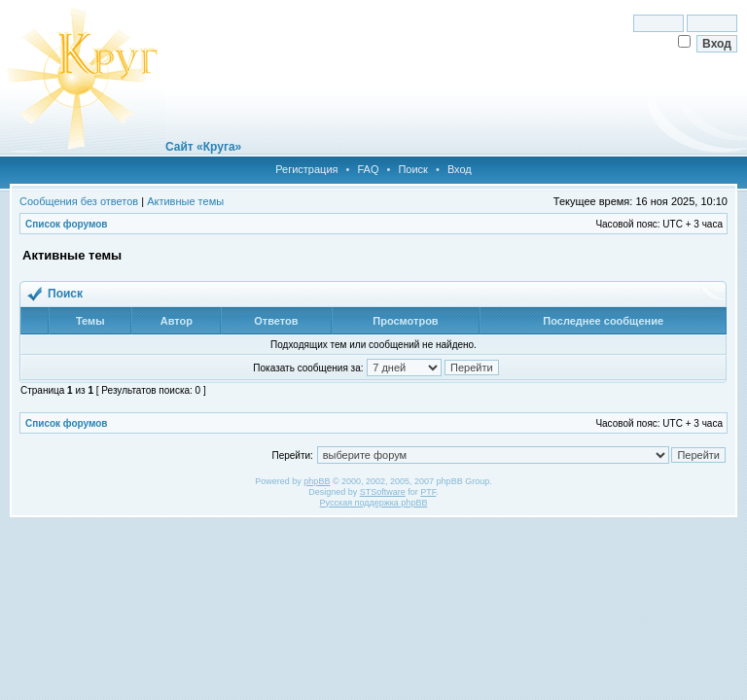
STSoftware (383, 492)
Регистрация (306, 169)
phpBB (317, 481)
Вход (460, 169)
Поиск (412, 169)
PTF (428, 492)
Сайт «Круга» (203, 147)
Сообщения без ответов (79, 201)
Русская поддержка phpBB (374, 503)
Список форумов (67, 224)
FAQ (368, 169)
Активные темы (185, 201)
